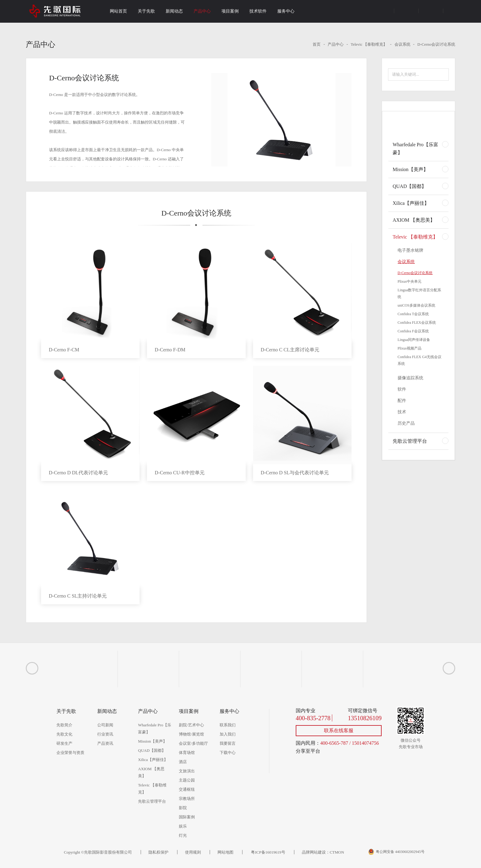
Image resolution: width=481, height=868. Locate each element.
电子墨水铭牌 (410, 250)
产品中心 (202, 11)
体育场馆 (187, 753)
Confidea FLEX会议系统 (417, 323)
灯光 (183, 835)
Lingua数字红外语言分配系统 (419, 293)
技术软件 (258, 11)
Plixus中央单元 (410, 281)
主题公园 (187, 780)
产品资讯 (105, 743)
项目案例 (230, 11)
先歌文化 (64, 734)
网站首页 (118, 11)
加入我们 (228, 734)
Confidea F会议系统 (413, 331)
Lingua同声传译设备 (414, 340)
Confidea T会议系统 (413, 314)
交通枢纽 (187, 789)
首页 (317, 44)
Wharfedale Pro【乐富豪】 (416, 149)
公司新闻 (105, 725)
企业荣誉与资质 (70, 753)
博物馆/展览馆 (191, 734)
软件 (402, 389)
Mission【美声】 (410, 169)
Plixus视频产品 (410, 348)
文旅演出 (187, 771)
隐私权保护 (158, 852)
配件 (402, 401)
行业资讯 (105, 734)
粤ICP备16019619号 (267, 852)
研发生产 (64, 743)
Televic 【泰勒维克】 (369, 44)
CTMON (337, 852)
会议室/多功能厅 (193, 743)
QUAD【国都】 (410, 186)
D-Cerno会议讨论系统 (437, 44)
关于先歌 (146, 11)
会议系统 (402, 44)
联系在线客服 (339, 730)
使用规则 (193, 852)
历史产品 (406, 423)
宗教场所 (187, 799)
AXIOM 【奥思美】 (414, 220)
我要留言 (228, 743)
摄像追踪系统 (410, 378)
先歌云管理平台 (410, 441)
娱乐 (183, 826)
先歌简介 (64, 725)
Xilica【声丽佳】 (411, 203)
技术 (402, 412)
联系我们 (228, 725)
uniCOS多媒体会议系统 (416, 305)
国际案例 (187, 817)
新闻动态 (174, 11)
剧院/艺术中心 (191, 725)
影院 (183, 808)
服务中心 (286, 11)
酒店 (183, 762)
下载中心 (228, 753)
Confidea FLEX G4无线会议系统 (419, 360)
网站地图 (225, 852)
